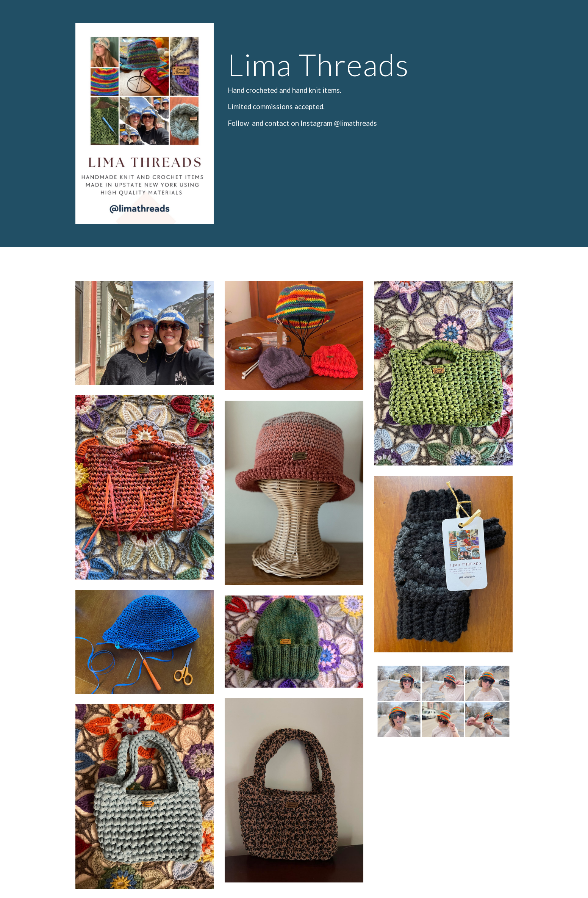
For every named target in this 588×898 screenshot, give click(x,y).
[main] (369, 78)
